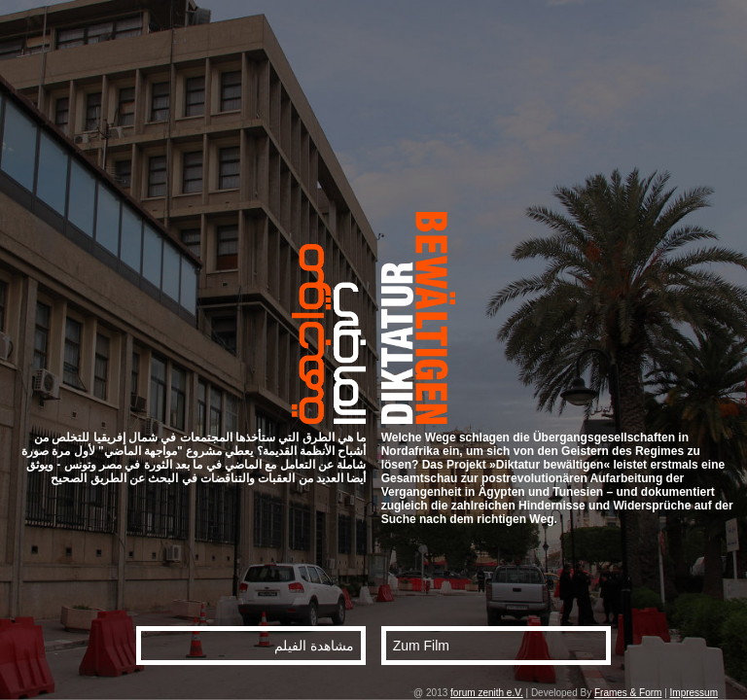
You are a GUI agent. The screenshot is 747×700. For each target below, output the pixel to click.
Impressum (694, 693)
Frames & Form (628, 693)
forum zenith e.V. (487, 693)
